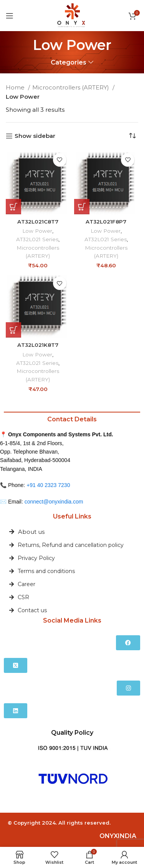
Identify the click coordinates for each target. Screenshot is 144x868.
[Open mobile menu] (10, 16)
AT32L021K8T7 (38, 345)
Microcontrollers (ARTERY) (71, 87)
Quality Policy (72, 733)
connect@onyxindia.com (54, 502)
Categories (69, 62)
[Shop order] (132, 136)
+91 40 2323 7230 (48, 485)
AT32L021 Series (37, 239)
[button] (13, 207)
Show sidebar (35, 136)
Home (16, 87)
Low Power (37, 231)
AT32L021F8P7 (106, 222)
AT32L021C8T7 (38, 222)
